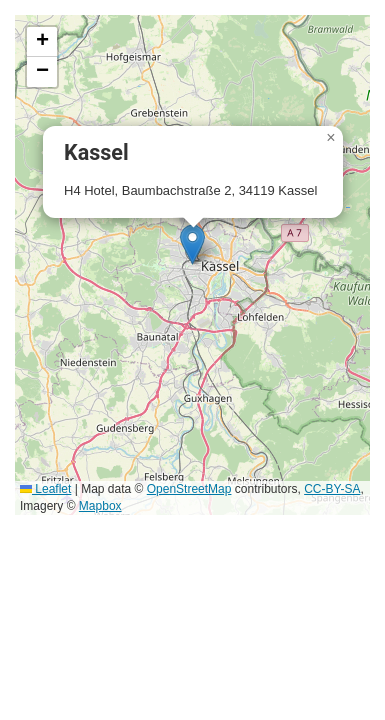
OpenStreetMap (189, 489)
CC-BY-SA (332, 489)
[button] (192, 244)
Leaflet (45, 489)
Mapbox (100, 506)
